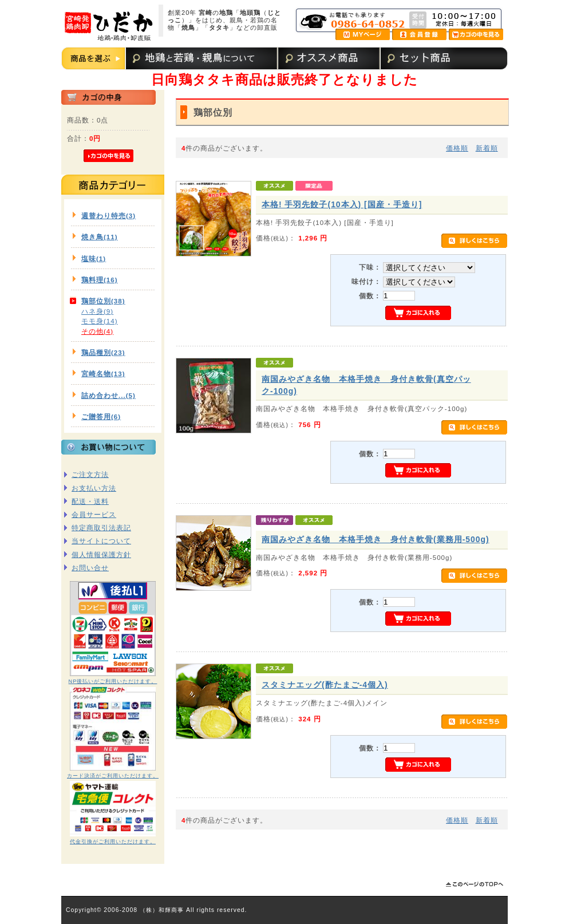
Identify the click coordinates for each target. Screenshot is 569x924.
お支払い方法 (94, 488)
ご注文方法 (90, 474)
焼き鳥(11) (100, 237)
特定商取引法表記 (101, 528)
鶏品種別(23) (103, 352)
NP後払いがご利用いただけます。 (113, 681)
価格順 (457, 148)
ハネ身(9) (97, 311)
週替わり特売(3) (108, 216)
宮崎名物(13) (103, 374)
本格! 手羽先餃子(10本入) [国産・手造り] (342, 204)
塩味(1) (94, 258)
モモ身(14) (100, 321)
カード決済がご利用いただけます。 (113, 776)
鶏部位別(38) (103, 301)
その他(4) (97, 331)
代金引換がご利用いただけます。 (113, 842)
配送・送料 (90, 501)
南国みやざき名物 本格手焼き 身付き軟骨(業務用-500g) (376, 539)
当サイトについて (101, 541)
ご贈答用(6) (101, 416)
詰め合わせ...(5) (108, 395)
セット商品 (419, 58)
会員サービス (94, 514)
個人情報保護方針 (101, 554)
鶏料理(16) (100, 280)
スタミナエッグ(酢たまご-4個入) (325, 685)
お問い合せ (90, 568)
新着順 (487, 148)
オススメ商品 (328, 58)
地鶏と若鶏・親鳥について (201, 58)
